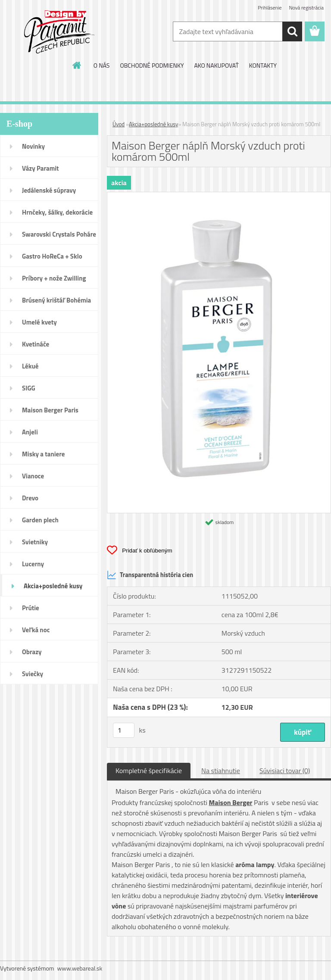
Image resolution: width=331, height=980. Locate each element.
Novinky (33, 146)
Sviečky (33, 674)
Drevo (30, 498)
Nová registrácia (306, 8)
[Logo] (59, 32)
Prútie (31, 608)
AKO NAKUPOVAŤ (216, 65)
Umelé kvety (39, 322)
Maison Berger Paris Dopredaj (50, 413)
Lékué (30, 366)
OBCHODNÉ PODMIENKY (152, 65)
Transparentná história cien (150, 575)
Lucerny (33, 564)
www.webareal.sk (80, 968)
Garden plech (40, 520)
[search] (292, 31)
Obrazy (32, 652)
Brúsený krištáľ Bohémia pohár (56, 303)
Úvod (119, 124)
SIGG (29, 388)
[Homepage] (77, 65)
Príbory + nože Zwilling (54, 278)
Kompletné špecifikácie (149, 771)
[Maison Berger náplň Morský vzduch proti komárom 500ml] (219, 196)
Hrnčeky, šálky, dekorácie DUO (57, 215)
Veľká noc (36, 630)
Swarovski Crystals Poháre (59, 234)
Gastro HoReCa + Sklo (52, 256)
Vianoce (33, 476)
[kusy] (124, 730)
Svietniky (35, 542)
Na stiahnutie (221, 771)
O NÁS (102, 65)
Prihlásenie (270, 8)
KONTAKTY (263, 65)
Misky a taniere (43, 454)
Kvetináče (36, 344)
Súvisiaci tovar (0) (285, 771)
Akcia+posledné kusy (53, 586)
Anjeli (30, 432)
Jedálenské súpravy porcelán (49, 193)
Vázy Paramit (41, 168)
